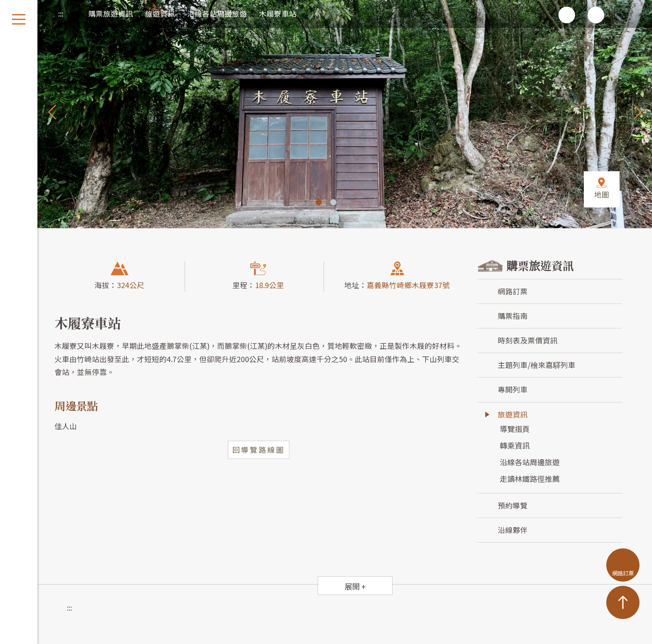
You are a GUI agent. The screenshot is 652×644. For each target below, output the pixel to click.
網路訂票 (513, 291)
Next (637, 112)
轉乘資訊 (515, 445)
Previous (52, 112)
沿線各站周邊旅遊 (217, 14)
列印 (509, 15)
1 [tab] (319, 202)
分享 (538, 15)
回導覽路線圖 (259, 450)
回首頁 (625, 15)
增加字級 (567, 15)
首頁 (72, 11)
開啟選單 (19, 20)
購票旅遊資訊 (111, 14)
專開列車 (513, 389)
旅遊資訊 (160, 14)
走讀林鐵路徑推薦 (530, 479)
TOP (623, 602)
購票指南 (513, 316)
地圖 (602, 194)
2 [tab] (333, 202)
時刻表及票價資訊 (528, 340)
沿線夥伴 (513, 530)
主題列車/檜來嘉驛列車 (537, 365)
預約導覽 (513, 505)
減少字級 (596, 15)
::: (61, 14)
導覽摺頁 (515, 429)
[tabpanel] (326, 114)
